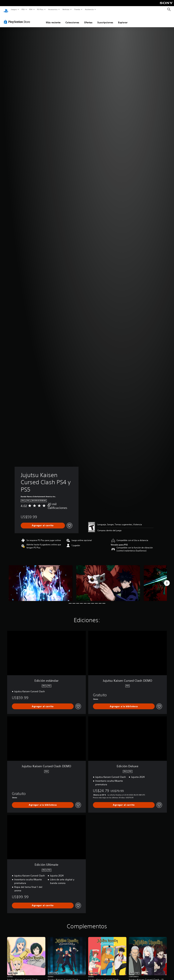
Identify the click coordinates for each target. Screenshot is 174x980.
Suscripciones (105, 19)
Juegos (14, 9)
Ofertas (88, 19)
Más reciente (53, 19)
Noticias (66, 9)
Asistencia (89, 9)
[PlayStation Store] (18, 19)
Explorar (123, 19)
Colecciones (72, 19)
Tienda (77, 9)
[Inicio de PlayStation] (6, 10)
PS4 (31, 9)
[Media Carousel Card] (41, 580)
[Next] (167, 580)
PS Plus (40, 9)
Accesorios (53, 9)
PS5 (23, 9)
